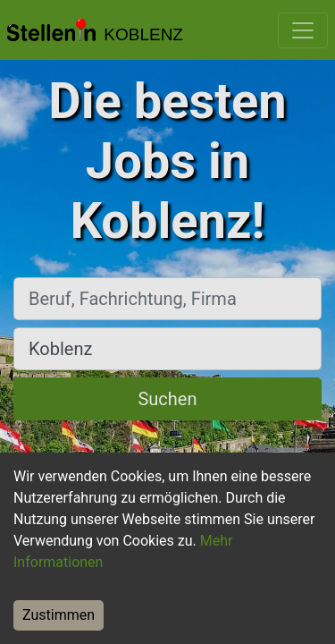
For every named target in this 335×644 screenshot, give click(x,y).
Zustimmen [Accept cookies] (59, 615)
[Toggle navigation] (303, 30)
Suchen (167, 399)
